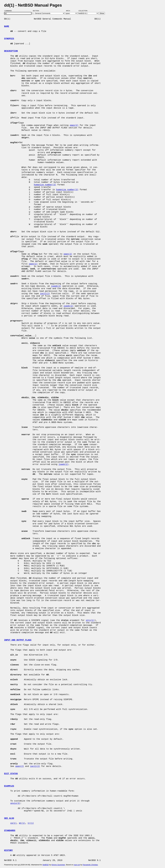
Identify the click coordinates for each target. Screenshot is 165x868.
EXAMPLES (9, 786)
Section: (37, 11)
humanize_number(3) (45, 185)
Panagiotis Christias (90, 865)
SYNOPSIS (9, 39)
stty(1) (90, 620)
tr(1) (31, 823)
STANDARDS (10, 831)
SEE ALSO (9, 818)
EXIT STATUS (11, 774)
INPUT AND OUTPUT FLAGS (18, 640)
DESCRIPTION (11, 51)
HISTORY (8, 850)
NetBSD (46, 865)
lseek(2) (56, 286)
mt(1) (22, 823)
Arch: (69, 11)
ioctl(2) (45, 294)
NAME (7, 26)
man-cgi (77, 865)
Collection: (83, 11)
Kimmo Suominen (58, 865)
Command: (9, 11)
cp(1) (13, 823)
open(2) (74, 125)
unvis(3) (15, 803)
